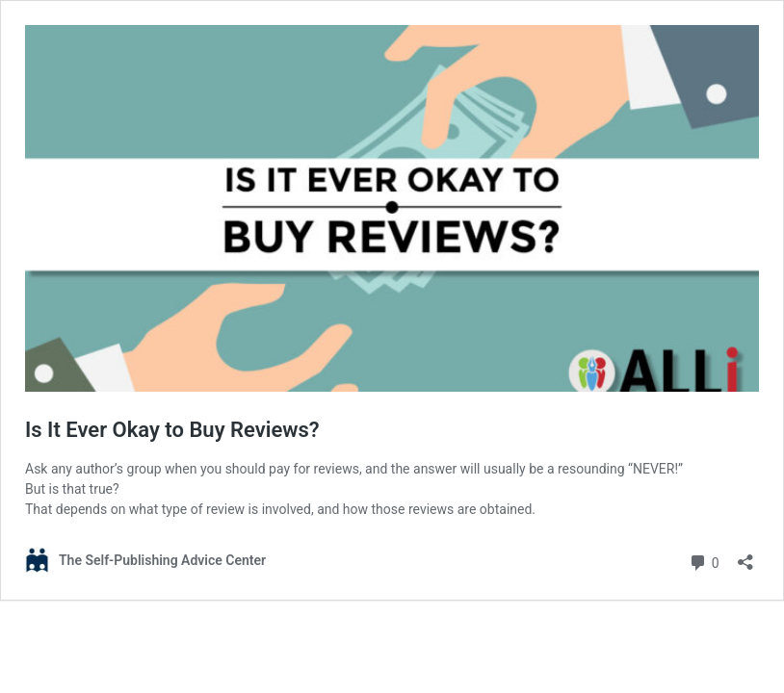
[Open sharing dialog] (745, 556)
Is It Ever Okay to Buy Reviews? (172, 430)
